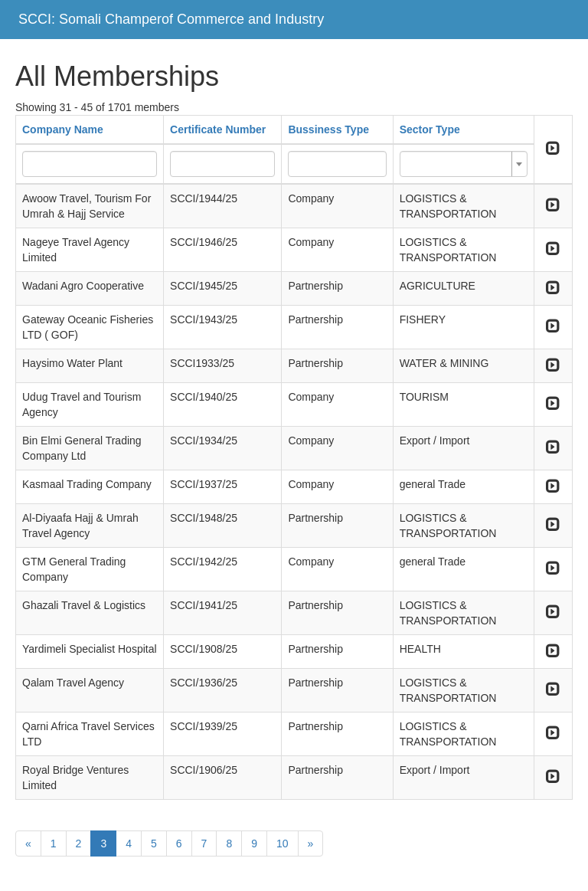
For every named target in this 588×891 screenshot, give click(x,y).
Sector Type (430, 129)
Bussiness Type (328, 129)
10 (283, 844)
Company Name (63, 129)
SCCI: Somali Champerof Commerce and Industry (171, 19)
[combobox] (464, 164)
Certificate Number (218, 129)
